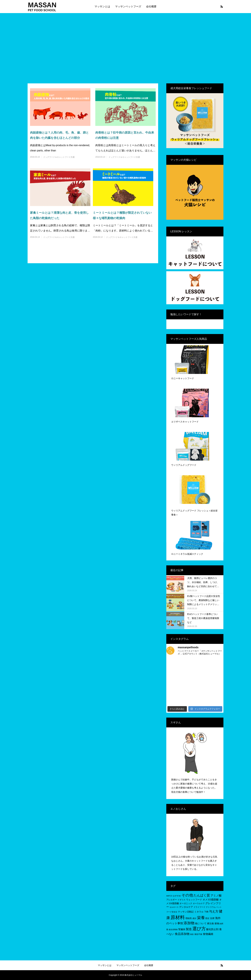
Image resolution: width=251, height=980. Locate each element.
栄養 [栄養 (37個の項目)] (201, 918)
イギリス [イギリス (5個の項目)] (181, 900)
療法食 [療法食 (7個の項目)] (211, 924)
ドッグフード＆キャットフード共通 (59, 157)
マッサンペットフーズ (128, 6)
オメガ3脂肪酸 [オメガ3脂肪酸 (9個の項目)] (211, 899)
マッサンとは (102, 6)
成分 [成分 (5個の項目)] (194, 918)
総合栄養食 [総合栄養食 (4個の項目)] (173, 929)
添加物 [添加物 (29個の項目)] (189, 923)
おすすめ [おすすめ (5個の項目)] (177, 896)
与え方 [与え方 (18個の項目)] (214, 911)
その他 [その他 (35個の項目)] (187, 895)
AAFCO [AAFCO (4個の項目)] (169, 896)
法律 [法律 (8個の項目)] (212, 918)
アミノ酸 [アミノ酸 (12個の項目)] (216, 896)
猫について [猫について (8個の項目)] (201, 923)
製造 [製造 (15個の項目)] (189, 929)
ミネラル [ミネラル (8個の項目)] (199, 912)
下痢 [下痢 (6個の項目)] (206, 912)
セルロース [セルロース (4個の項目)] (174, 907)
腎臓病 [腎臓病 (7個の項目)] (182, 929)
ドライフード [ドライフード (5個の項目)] (199, 907)
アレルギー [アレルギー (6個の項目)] (172, 900)
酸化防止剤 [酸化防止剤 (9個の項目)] (212, 929)
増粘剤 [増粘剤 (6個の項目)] (189, 918)
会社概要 (151, 6)
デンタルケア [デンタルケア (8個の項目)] (186, 907)
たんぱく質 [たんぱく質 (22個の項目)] (202, 895)
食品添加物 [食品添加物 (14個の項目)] (182, 934)
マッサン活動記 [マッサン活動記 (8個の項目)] (186, 912)
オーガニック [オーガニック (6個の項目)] (186, 903)
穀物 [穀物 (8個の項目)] (217, 923)
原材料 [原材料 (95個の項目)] (178, 917)
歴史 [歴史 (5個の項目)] (207, 918)
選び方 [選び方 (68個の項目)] (199, 929)
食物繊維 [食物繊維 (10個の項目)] (208, 934)
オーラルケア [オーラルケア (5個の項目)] (199, 903)
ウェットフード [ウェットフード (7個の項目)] (194, 900)
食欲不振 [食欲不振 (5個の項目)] (198, 934)
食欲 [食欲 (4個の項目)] (192, 934)
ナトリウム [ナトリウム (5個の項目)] (211, 907)
